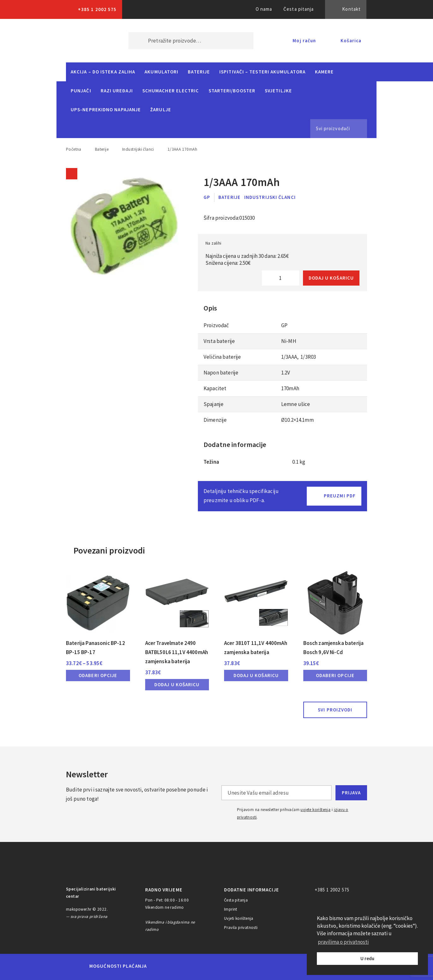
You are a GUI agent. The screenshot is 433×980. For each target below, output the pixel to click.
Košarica (351, 41)
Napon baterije (221, 373)
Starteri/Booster (232, 91)
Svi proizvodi (335, 710)
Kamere (324, 72)
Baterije (199, 72)
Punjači (81, 91)
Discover (266, 966)
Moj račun (304, 41)
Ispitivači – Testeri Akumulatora (262, 72)
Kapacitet (215, 388)
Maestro (184, 966)
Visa (207, 966)
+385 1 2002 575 (97, 9)
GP (207, 197)
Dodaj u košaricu (331, 278)
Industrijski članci (138, 149)
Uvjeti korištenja (239, 918)
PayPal (293, 966)
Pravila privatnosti (241, 928)
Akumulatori (161, 72)
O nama (264, 9)
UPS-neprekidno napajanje (106, 110)
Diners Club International (236, 966)
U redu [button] (367, 958)
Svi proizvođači (333, 128)
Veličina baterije (222, 357)
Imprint (231, 909)
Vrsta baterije (219, 341)
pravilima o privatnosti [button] (343, 942)
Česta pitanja (299, 9)
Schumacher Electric (171, 91)
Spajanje (214, 404)
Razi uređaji (117, 91)
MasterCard (162, 966)
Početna (74, 149)
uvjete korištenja (315, 810)
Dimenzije (216, 420)
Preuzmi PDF (340, 496)
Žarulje (161, 110)
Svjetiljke (278, 91)
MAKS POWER (88, 41)
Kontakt (351, 9)
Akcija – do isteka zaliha (103, 72)
